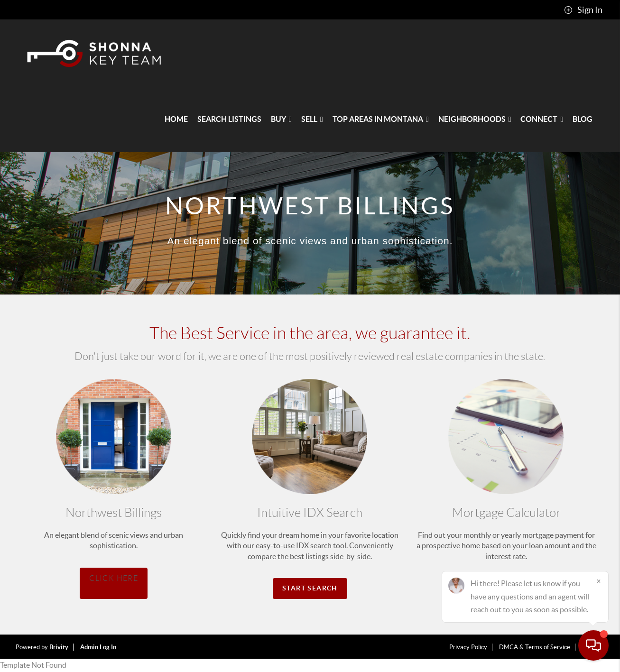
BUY (281, 119)
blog (583, 119)
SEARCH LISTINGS (229, 119)
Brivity (59, 647)
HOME (176, 119)
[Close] (599, 581)
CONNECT (542, 119)
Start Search (310, 588)
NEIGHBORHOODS (475, 119)
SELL (312, 119)
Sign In (583, 10)
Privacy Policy (468, 647)
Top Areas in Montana (381, 119)
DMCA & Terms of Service (535, 647)
